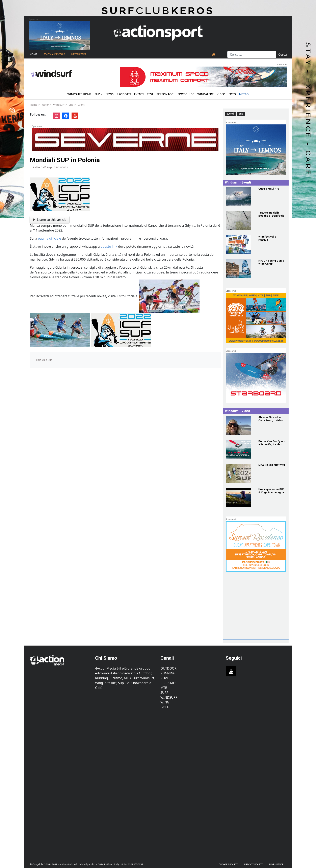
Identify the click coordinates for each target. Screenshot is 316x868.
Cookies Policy (228, 864)
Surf (164, 693)
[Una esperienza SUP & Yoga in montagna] (240, 497)
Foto (232, 94)
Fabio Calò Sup (42, 167)
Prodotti (124, 94)
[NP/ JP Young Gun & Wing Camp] (240, 269)
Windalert (205, 94)
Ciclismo (168, 683)
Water (45, 105)
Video (221, 94)
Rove (165, 678)
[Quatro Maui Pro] (240, 197)
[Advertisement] (255, 612)
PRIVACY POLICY (254, 864)
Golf (165, 707)
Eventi (139, 94)
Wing (165, 702)
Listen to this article (49, 220)
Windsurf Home (79, 94)
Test (150, 94)
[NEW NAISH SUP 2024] (240, 473)
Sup (97, 94)
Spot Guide (186, 94)
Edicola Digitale (54, 54)
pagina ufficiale (49, 238)
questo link (109, 246)
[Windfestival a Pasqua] (240, 245)
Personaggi (165, 94)
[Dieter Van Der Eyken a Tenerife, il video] (240, 449)
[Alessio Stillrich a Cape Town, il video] (240, 425)
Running (168, 673)
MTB (164, 688)
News (110, 94)
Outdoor (168, 668)
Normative (276, 864)
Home (33, 54)
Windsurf (59, 105)
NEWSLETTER (79, 54)
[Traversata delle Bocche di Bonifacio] (240, 221)
